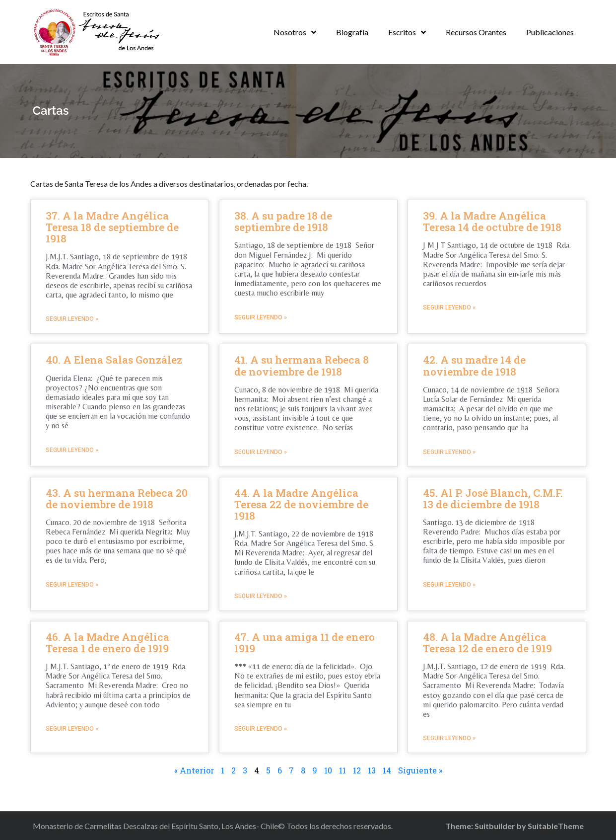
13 (372, 770)
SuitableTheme (556, 826)
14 (387, 770)
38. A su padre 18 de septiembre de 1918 (283, 221)
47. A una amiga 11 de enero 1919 (305, 643)
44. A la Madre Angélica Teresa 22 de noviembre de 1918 (301, 504)
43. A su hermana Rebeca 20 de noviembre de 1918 (117, 498)
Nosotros (290, 32)
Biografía (352, 32)
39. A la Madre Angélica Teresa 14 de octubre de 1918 (492, 221)
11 (342, 770)
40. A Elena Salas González (114, 360)
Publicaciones (550, 32)
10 (328, 770)
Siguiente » (420, 770)
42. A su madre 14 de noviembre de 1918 (474, 365)
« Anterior (194, 770)
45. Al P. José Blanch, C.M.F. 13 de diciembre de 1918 (493, 498)
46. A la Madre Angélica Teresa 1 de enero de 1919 (107, 643)
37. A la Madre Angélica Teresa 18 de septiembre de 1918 (112, 227)
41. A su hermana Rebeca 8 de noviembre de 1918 (302, 365)
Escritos (402, 32)
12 (357, 770)
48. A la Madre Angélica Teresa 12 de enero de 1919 (487, 643)
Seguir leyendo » (72, 319)
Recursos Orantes (476, 32)
